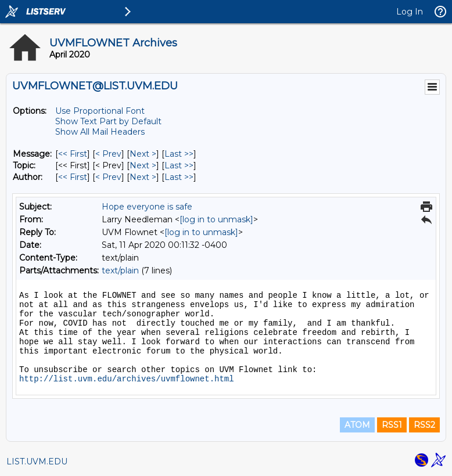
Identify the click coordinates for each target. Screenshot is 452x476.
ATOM (357, 425)
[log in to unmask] (216, 219)
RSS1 (392, 425)
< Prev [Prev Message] (108, 154)
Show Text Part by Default (108, 121)
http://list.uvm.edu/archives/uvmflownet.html (127, 379)
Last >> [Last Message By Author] (179, 177)
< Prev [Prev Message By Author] (108, 177)
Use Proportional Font (100, 111)
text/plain (120, 271)
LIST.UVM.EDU (37, 461)
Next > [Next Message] (143, 154)
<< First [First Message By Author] (73, 177)
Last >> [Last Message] (179, 154)
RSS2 (424, 425)
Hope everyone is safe (147, 207)
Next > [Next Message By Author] (143, 177)
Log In (410, 12)
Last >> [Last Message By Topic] (179, 165)
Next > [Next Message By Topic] (143, 165)
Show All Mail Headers (100, 132)
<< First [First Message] (73, 154)
